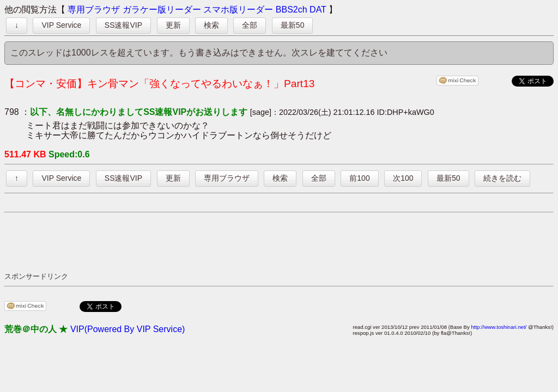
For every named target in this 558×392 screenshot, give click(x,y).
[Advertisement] (203, 242)
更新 (173, 25)
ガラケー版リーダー (162, 10)
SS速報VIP (123, 25)
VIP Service (61, 25)
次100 (403, 178)
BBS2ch (292, 10)
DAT (318, 10)
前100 (359, 178)
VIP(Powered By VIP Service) (128, 329)
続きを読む (502, 178)
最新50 (293, 25)
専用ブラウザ (94, 10)
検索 (211, 25)
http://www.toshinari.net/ (499, 327)
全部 (250, 25)
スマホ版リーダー (238, 10)
